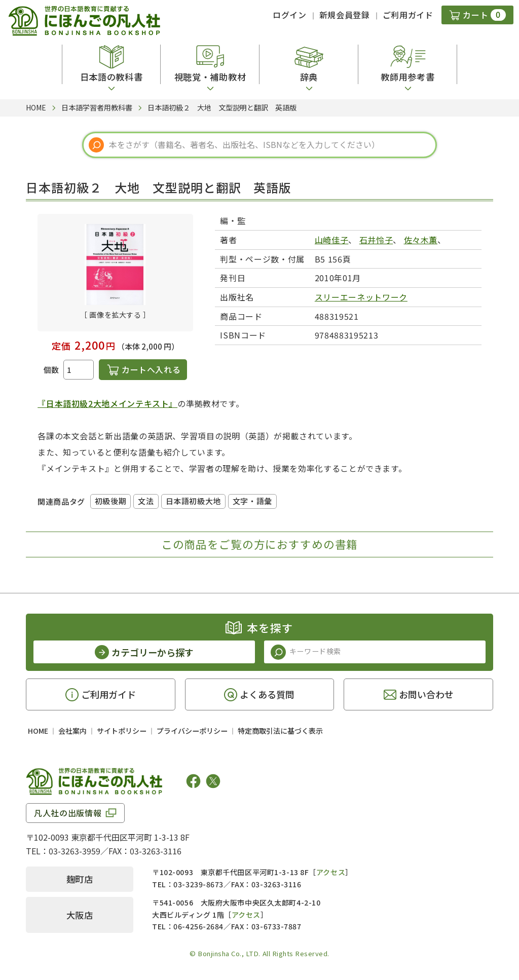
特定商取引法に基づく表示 (280, 731)
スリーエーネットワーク (361, 297)
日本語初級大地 (193, 501)
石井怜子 (376, 240)
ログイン (290, 15)
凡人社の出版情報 (68, 813)
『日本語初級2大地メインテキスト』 (107, 403)
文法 (146, 501)
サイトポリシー (122, 731)
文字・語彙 (252, 501)
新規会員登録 (345, 15)
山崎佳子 (332, 240)
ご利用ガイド (408, 15)
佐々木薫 (421, 240)
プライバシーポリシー (192, 731)
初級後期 (110, 501)
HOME (38, 731)
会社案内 (72, 731)
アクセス (331, 872)
